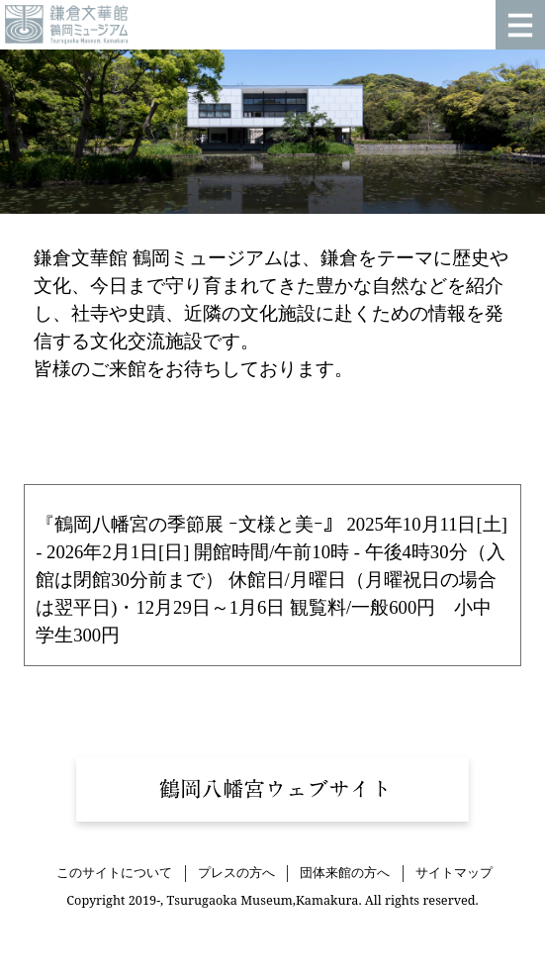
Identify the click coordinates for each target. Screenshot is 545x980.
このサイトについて (114, 873)
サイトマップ (454, 873)
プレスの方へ (236, 873)
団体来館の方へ (345, 873)
